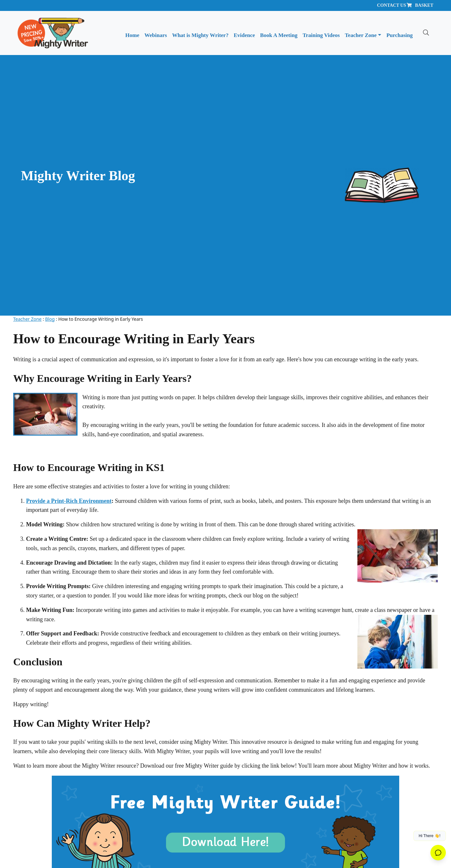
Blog (50, 319)
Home (132, 35)
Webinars (156, 35)
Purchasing (400, 35)
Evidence (244, 35)
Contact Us (391, 5)
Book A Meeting (279, 35)
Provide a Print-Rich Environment (69, 501)
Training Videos (321, 35)
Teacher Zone (361, 35)
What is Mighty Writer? (200, 35)
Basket (424, 5)
